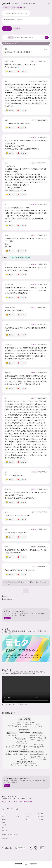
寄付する (7, 785)
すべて (11, 38)
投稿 (7, 29)
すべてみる (44, 49)
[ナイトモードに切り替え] (24, 7)
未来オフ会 (5, 830)
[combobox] (17, 29)
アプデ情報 (5, 825)
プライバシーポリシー (13, 835)
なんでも (6, 7)
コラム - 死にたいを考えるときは (20, 258)
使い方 (5, 582)
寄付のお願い (41, 819)
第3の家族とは (41, 817)
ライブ (17, 817)
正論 (20, 7)
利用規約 (4, 835)
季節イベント (5, 828)
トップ (4, 817)
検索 (47, 37)
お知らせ (4, 819)
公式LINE (7, 618)
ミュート (13, 7)
